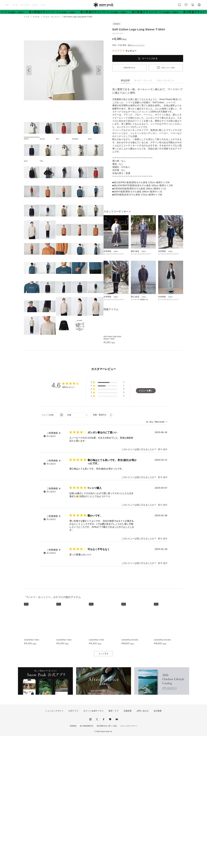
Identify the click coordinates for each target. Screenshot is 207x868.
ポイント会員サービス (93, 843)
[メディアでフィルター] (102, 547)
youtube (117, 851)
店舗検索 (128, 843)
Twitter (97, 851)
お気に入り (186, 6)
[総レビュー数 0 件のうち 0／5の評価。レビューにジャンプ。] (124, 51)
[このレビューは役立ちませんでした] (164, 581)
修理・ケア (114, 843)
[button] (99, 70)
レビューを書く (146, 523)
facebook (104, 851)
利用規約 (73, 858)
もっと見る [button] (104, 785)
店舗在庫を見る (129, 68)
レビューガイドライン (129, 858)
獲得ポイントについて (136, 45)
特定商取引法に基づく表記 (107, 858)
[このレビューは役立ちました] (159, 581)
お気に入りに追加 (168, 68)
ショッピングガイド (54, 843)
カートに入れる (150, 58)
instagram (90, 851)
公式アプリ (74, 843)
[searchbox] (50, 547)
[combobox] (77, 547)
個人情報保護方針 (87, 858)
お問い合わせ (143, 843)
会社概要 (158, 843)
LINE (110, 851)
